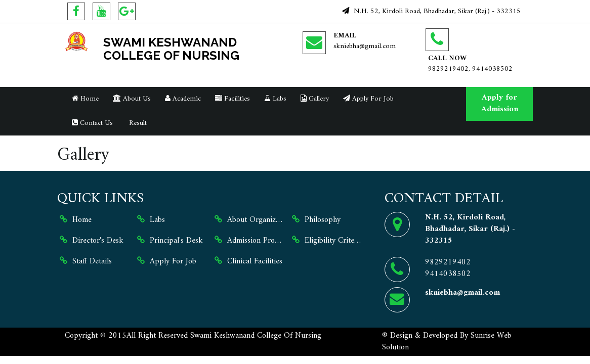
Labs (275, 99)
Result (137, 123)
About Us (132, 99)
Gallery (315, 99)
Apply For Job (368, 99)
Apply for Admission (500, 103)
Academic (183, 99)
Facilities (233, 99)
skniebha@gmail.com (365, 46)
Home (85, 99)
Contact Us (92, 123)
